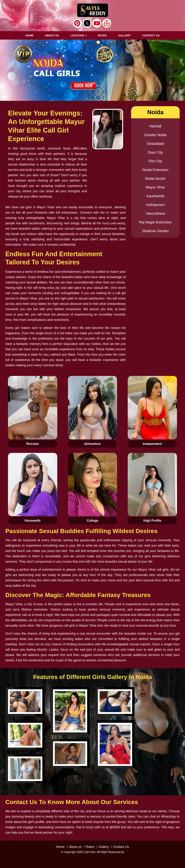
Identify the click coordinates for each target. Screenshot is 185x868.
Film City (155, 161)
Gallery (104, 847)
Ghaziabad (155, 144)
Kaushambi (155, 196)
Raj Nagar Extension (155, 222)
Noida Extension (155, 170)
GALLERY (124, 35)
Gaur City (155, 152)
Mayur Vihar (155, 187)
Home (29, 35)
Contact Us (121, 847)
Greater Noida (155, 135)
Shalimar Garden (155, 231)
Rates (90, 847)
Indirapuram (155, 205)
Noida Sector (155, 179)
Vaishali (155, 126)
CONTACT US (151, 35)
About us (52, 35)
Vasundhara (155, 213)
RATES (102, 35)
